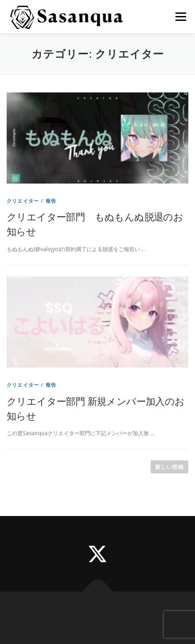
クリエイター (23, 201)
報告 (51, 201)
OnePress (135, 612)
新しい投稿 (169, 467)
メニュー (181, 17)
